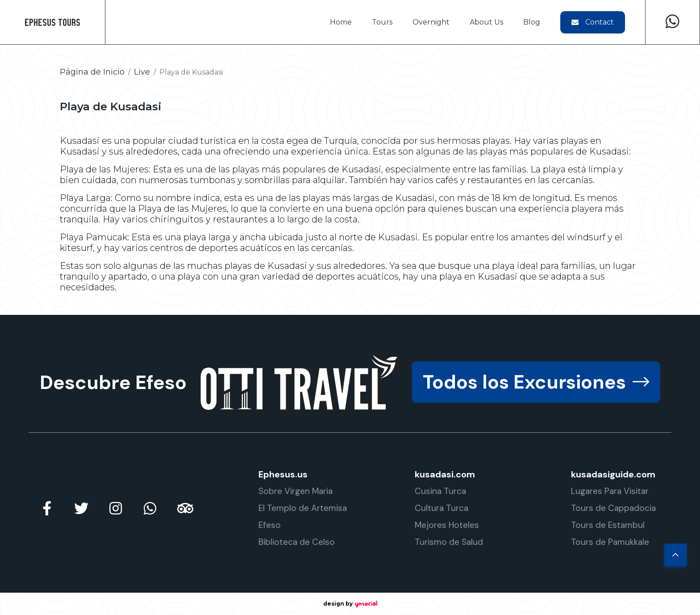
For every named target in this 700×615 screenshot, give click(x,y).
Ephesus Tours (52, 22)
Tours (382, 22)
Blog (532, 22)
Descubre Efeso (113, 382)
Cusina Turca (440, 491)
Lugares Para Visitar (610, 491)
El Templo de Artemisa (303, 508)
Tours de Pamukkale (610, 542)
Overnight (431, 22)
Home (341, 22)
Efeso (270, 525)
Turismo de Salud (449, 542)
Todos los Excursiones (534, 382)
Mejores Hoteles (447, 525)
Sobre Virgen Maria (296, 491)
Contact (593, 22)
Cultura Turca (442, 508)
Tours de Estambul (608, 525)
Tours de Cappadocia (613, 508)
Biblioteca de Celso (297, 542)
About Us (486, 22)
